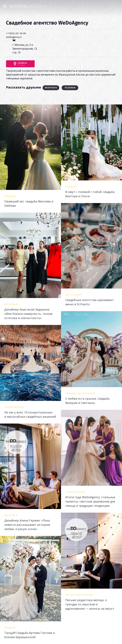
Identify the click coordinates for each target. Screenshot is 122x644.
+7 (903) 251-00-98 (16, 33)
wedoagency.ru (14, 37)
